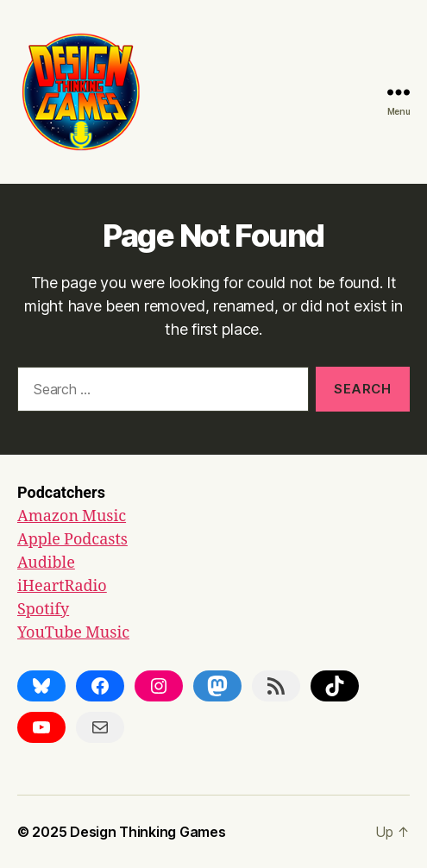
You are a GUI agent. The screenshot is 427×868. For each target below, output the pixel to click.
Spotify (43, 610)
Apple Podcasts (72, 540)
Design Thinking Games (148, 832)
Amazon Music (72, 516)
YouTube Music (73, 633)
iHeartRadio (62, 586)
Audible (46, 563)
